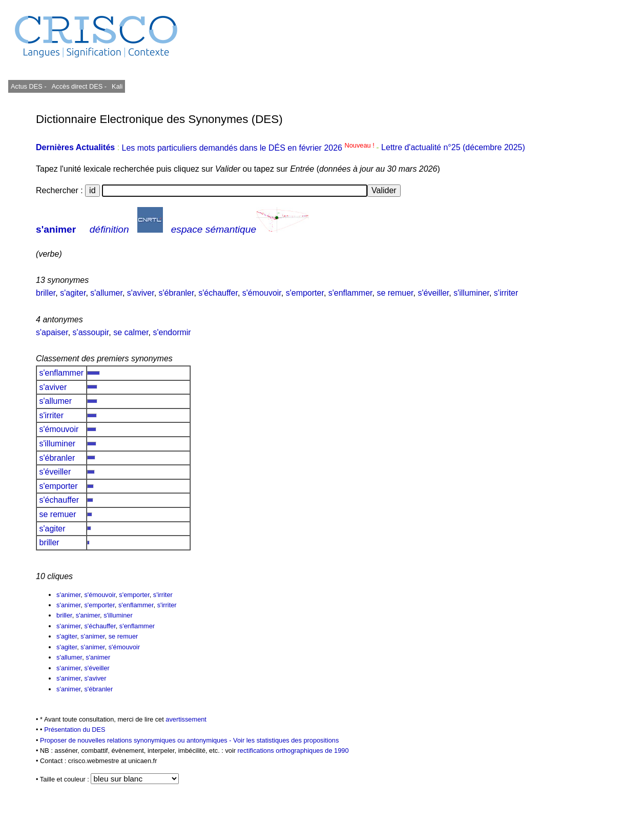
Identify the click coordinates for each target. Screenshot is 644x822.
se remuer (395, 293)
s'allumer (106, 293)
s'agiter (73, 293)
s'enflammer (350, 293)
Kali (117, 86)
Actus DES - (29, 86)
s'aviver (141, 293)
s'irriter (506, 293)
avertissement (186, 719)
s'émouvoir (262, 293)
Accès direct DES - (79, 86)
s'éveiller (433, 293)
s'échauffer (218, 293)
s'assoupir (91, 332)
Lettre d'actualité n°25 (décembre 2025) (453, 148)
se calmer (131, 332)
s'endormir (172, 332)
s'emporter (305, 293)
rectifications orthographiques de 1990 (293, 751)
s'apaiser (52, 332)
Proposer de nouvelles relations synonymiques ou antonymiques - (137, 740)
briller (46, 293)
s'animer (56, 229)
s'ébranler (176, 293)
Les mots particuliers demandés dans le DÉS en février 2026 (249, 148)
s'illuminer (471, 293)
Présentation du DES (75, 729)
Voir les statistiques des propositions (286, 740)
